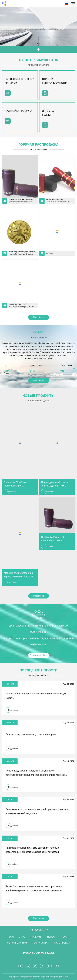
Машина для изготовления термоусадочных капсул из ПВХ (18, 575)
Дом (11, 937)
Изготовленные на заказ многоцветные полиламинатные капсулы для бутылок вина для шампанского (57, 201)
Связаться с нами (18, 943)
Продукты (36, 937)
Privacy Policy (61, 943)
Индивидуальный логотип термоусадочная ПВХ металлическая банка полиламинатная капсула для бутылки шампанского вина (55, 484)
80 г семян (50, 253)
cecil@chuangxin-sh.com (59, 977)
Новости (52, 937)
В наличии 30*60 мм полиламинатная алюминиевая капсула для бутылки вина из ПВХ (18, 484)
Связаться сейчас (38, 655)
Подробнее (38, 317)
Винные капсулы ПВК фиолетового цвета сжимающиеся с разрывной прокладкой (21, 201)
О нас (22, 937)
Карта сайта (41, 943)
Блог (65, 937)
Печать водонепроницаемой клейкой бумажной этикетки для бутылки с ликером (22, 253)
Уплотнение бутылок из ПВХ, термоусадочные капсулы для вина (21, 305)
